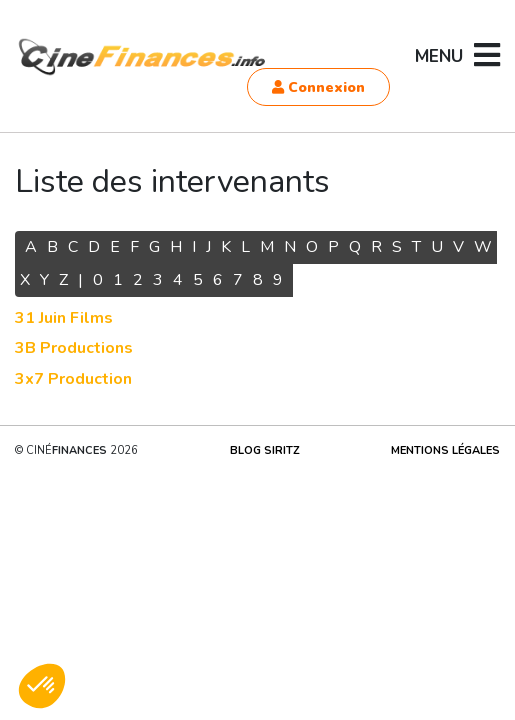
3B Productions (74, 348)
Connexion (318, 87)
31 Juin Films (64, 318)
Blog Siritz (265, 450)
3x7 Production (73, 379)
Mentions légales (445, 450)
